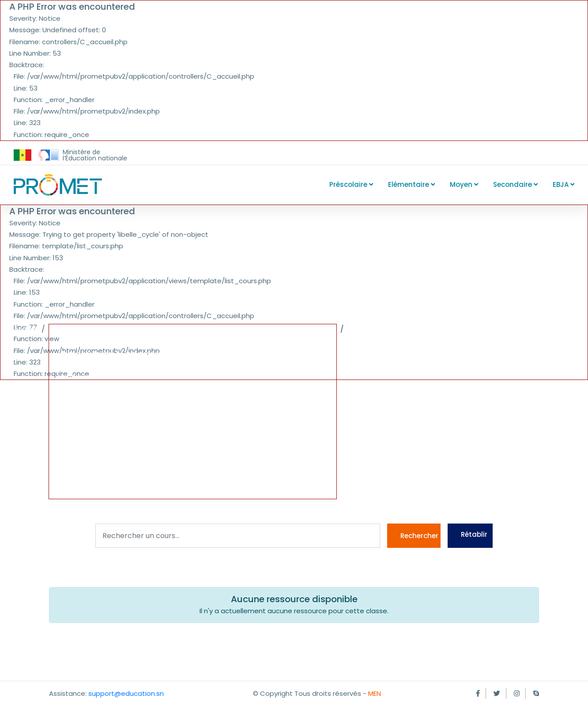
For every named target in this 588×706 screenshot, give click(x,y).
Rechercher (419, 536)
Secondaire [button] (515, 184)
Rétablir (474, 534)
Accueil (26, 329)
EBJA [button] (563, 184)
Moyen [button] (464, 184)
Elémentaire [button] (411, 184)
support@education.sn (126, 693)
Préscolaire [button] (351, 184)
